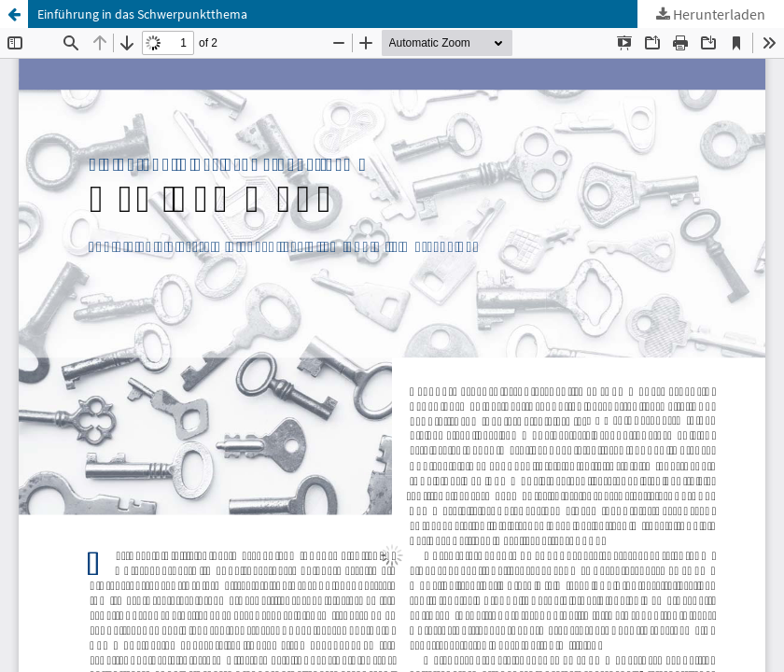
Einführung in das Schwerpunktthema (142, 14)
